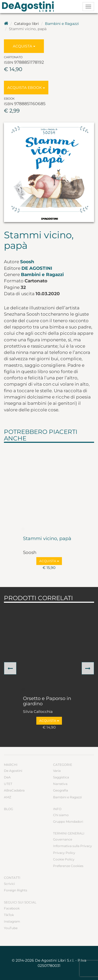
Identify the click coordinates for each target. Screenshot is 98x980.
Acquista (24, 46)
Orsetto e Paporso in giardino (47, 701)
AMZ (8, 797)
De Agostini (37, 268)
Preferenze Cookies (68, 866)
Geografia (60, 790)
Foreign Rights (16, 890)
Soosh (27, 262)
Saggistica (61, 777)
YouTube (11, 928)
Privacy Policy (64, 853)
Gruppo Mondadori (68, 822)
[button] (10, 668)
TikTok (9, 915)
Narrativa (60, 784)
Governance (63, 839)
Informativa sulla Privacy (73, 846)
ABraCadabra (14, 790)
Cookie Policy (64, 859)
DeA (7, 777)
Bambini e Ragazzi (62, 24)
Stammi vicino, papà (47, 539)
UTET (8, 784)
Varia (57, 771)
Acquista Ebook (26, 88)
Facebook (12, 908)
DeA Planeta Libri (30, 7)
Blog (8, 809)
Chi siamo (61, 815)
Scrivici (9, 884)
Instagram (12, 921)
